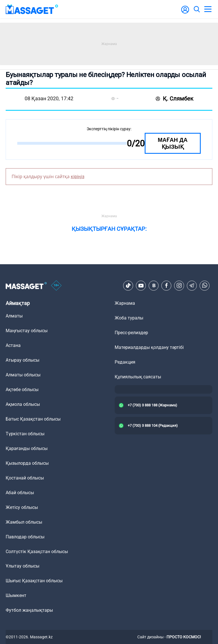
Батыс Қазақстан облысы (33, 419)
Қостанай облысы (25, 478)
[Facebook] (166, 285)
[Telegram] (192, 285)
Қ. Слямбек (175, 99)
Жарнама (125, 303)
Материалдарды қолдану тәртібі (149, 347)
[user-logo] (185, 13)
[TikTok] (128, 285)
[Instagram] (179, 285)
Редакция (125, 362)
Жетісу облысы (22, 507)
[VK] (154, 285)
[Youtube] (141, 285)
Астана (13, 345)
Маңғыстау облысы (27, 331)
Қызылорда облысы (27, 463)
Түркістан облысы (25, 434)
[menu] (208, 9)
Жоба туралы (129, 318)
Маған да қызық (173, 143)
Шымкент (16, 595)
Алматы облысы (23, 375)
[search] (196, 9)
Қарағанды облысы (27, 448)
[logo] (32, 9)
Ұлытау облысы (23, 566)
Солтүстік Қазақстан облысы (37, 552)
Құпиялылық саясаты (138, 377)
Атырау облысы (23, 360)
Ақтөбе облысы (22, 390)
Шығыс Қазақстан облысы (34, 581)
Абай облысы (20, 493)
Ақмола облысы (23, 404)
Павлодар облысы (25, 537)
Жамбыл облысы (24, 522)
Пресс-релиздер (131, 333)
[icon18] (56, 286)
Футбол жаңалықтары (29, 610)
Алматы (14, 316)
